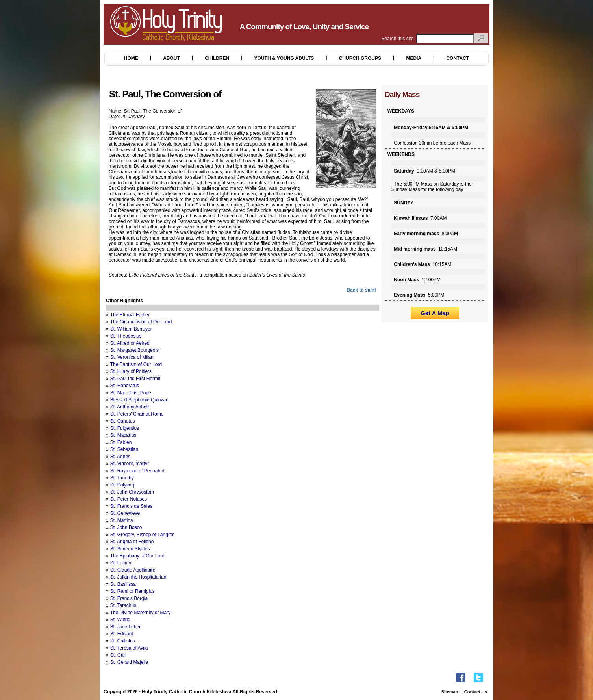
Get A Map (435, 313)
